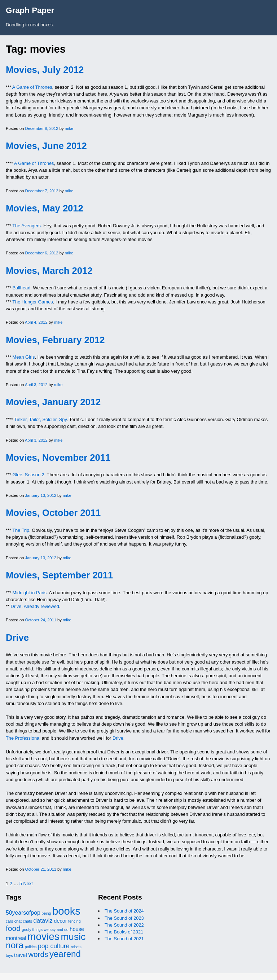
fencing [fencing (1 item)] (74, 921)
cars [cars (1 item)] (9, 921)
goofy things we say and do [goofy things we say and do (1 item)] (45, 929)
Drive (16, 606)
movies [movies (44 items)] (43, 937)
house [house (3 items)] (77, 929)
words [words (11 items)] (38, 954)
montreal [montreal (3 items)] (16, 938)
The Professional (23, 738)
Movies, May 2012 (45, 208)
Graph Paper (30, 10)
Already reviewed (41, 606)
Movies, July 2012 (45, 70)
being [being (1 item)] (46, 913)
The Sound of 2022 (124, 925)
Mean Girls (24, 357)
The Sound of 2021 (124, 939)
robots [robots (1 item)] (76, 947)
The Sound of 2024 (124, 911)
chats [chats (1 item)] (27, 921)
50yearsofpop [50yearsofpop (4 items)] (23, 913)
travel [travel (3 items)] (21, 955)
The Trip (21, 530)
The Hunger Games (32, 302)
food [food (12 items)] (13, 928)
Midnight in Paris (30, 593)
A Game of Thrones (32, 87)
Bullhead (22, 288)
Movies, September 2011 (59, 575)
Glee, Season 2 (28, 475)
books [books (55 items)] (66, 911)
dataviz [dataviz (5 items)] (43, 921)
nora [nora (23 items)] (15, 945)
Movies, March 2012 (49, 271)
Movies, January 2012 (53, 402)
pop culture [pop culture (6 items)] (54, 946)
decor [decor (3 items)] (60, 921)
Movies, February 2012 (55, 340)
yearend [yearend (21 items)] (65, 954)
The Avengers (27, 226)
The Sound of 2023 (124, 918)
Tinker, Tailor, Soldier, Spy (40, 419)
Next (28, 883)
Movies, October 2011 (53, 513)
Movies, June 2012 (46, 146)
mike (69, 128)
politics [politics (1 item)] (31, 947)
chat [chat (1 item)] (18, 921)
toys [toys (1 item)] (9, 955)
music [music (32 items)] (73, 937)
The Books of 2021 (124, 932)
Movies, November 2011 (58, 458)
